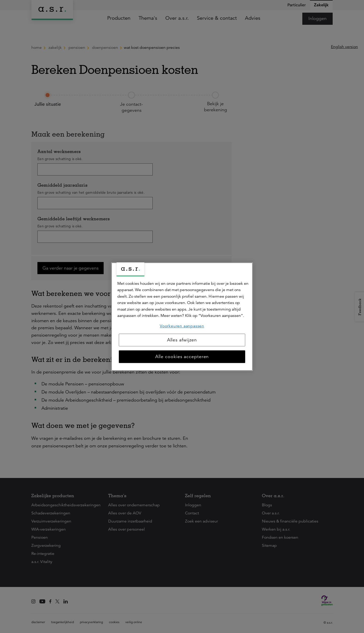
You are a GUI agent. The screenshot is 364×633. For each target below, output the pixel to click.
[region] (182, 316)
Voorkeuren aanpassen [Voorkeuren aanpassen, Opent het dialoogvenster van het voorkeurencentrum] (182, 326)
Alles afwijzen (182, 340)
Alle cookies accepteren (182, 357)
